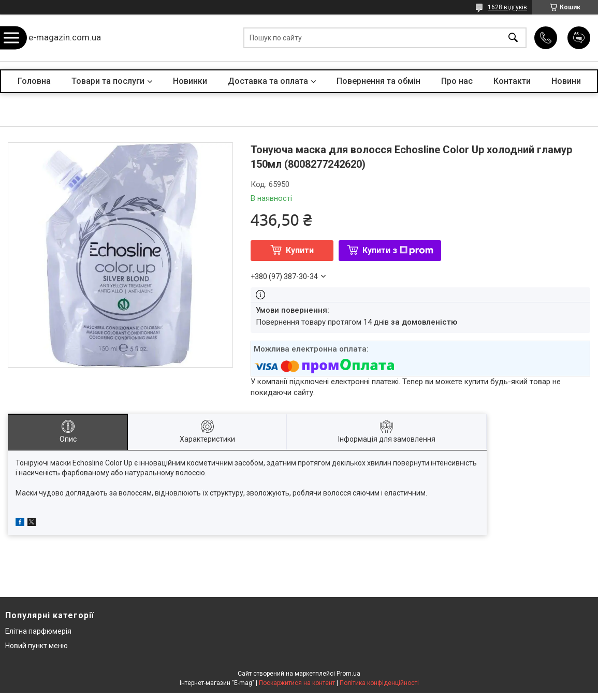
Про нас (457, 81)
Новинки (190, 81)
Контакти (512, 81)
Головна (34, 81)
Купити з (398, 250)
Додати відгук (579, 38)
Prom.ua (348, 674)
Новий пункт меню (37, 646)
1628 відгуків (507, 7)
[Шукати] (513, 38)
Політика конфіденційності (379, 683)
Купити (300, 250)
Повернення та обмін (378, 81)
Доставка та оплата (268, 81)
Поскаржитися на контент (297, 683)
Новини (566, 81)
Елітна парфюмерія (38, 631)
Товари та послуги (108, 81)
